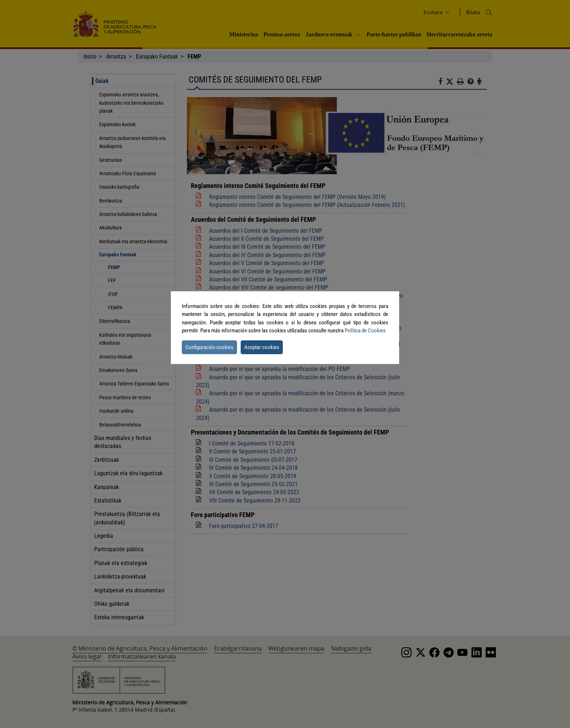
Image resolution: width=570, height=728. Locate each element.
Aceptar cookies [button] (262, 347)
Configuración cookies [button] (209, 347)
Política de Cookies (365, 331)
